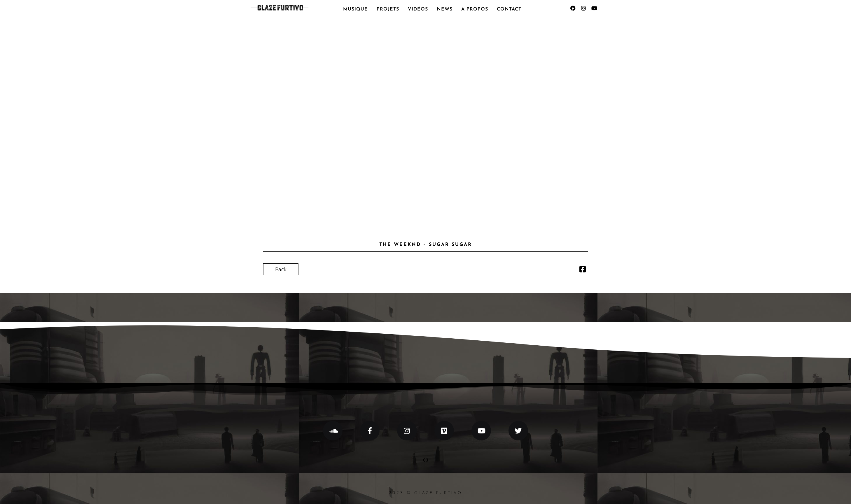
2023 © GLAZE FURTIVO (426, 492)
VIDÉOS (418, 9)
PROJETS (388, 9)
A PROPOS (475, 9)
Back (281, 269)
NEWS (445, 9)
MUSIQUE (355, 9)
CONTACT (509, 9)
